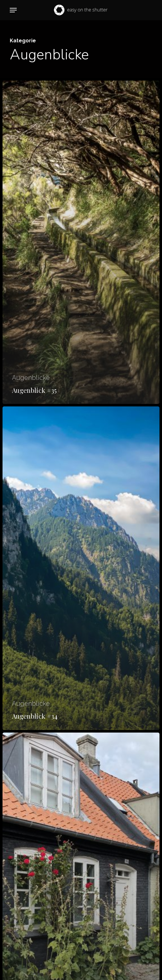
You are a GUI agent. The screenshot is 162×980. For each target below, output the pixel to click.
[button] (13, 10)
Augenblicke (31, 378)
